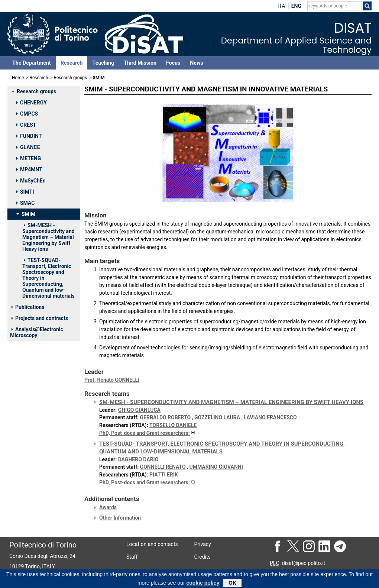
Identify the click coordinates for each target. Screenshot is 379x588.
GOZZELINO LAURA (217, 417)
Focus (173, 63)
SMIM (26, 214)
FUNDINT (29, 136)
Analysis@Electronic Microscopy (37, 332)
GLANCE (28, 147)
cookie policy (203, 584)
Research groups (71, 78)
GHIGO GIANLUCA (139, 410)
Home (18, 78)
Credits (203, 557)
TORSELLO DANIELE (173, 425)
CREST (26, 125)
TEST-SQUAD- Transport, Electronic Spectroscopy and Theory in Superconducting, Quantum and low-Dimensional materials (48, 278)
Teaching (103, 63)
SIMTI (25, 192)
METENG (29, 158)
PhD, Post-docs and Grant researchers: (148, 433)
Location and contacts (152, 544)
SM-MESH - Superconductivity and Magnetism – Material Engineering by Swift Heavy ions (48, 237)
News (196, 63)
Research (72, 63)
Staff (132, 557)
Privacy (203, 544)
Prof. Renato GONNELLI (112, 380)
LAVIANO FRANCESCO (270, 417)
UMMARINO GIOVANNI (216, 467)
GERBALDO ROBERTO (166, 417)
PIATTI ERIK (164, 475)
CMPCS (27, 114)
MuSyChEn (31, 181)
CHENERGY (32, 103)
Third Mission (140, 63)
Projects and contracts (40, 318)
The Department (32, 63)
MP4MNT (29, 169)
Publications (28, 307)
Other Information (120, 518)
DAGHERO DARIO (138, 459)
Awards (108, 507)
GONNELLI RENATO (163, 467)
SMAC (25, 203)
